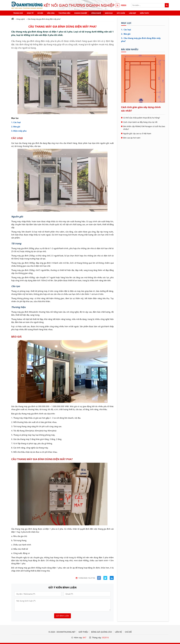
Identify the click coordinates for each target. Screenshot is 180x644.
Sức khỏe (121, 13)
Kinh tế (30, 13)
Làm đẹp (132, 13)
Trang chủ (18, 13)
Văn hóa (51, 13)
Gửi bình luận (62, 616)
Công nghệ (96, 13)
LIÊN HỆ (118, 632)
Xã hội (40, 13)
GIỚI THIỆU (83, 632)
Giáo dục (109, 13)
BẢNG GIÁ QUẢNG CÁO (102, 632)
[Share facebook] (99, 578)
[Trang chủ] (13, 19)
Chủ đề (128, 632)
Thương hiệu (64, 13)
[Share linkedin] (112, 578)
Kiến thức (144, 13)
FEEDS (124, 5)
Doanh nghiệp (81, 13)
